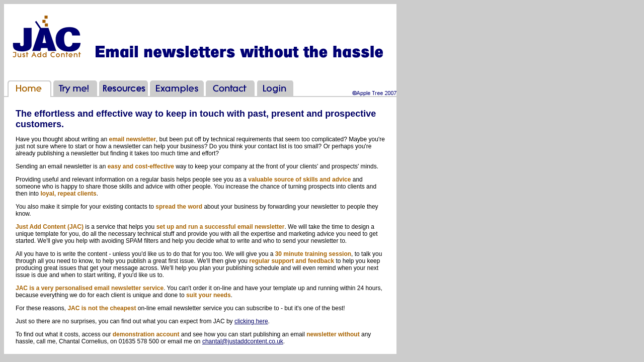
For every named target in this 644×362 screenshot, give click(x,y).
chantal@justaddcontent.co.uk (243, 341)
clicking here (251, 321)
